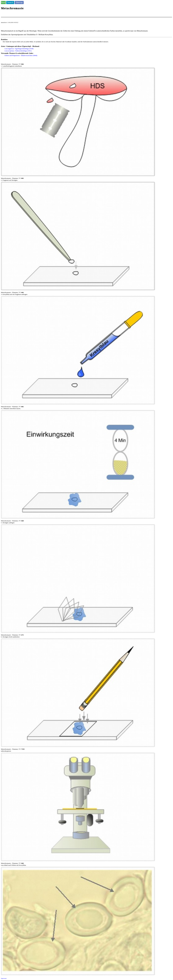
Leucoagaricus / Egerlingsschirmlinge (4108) (19, 49)
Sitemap (19, 2)
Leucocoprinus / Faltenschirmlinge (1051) (18, 51)
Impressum (4, 978)
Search (10, 2)
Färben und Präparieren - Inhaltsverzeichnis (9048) (21, 55)
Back (3, 2)
